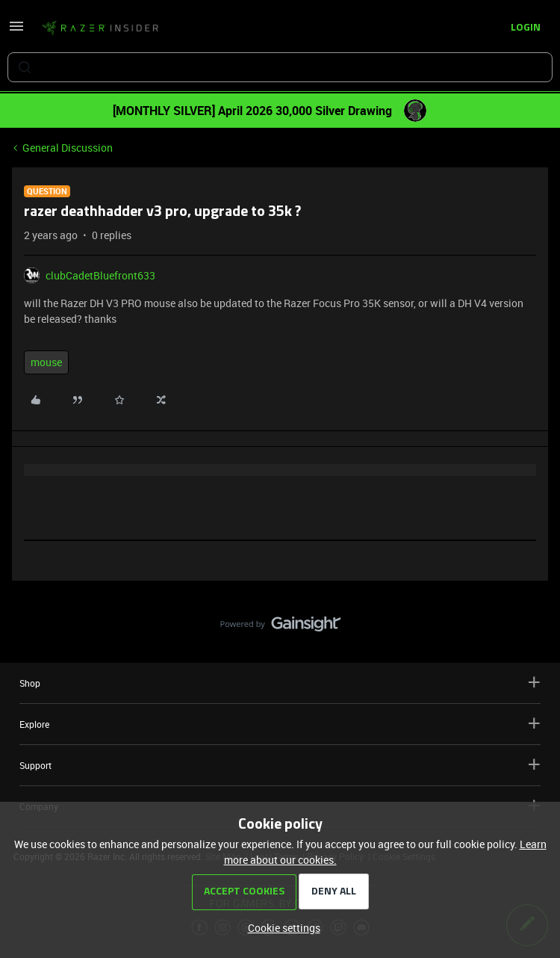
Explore (280, 724)
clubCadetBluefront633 (100, 275)
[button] (16, 31)
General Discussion (68, 148)
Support (280, 765)
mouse (46, 362)
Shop (280, 683)
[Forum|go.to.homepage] (100, 28)
